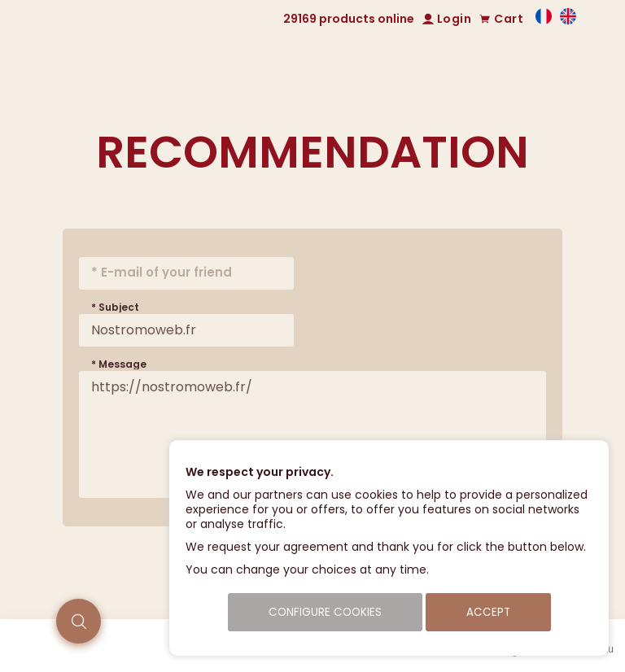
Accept (488, 612)
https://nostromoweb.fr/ (312, 434)
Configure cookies (325, 612)
